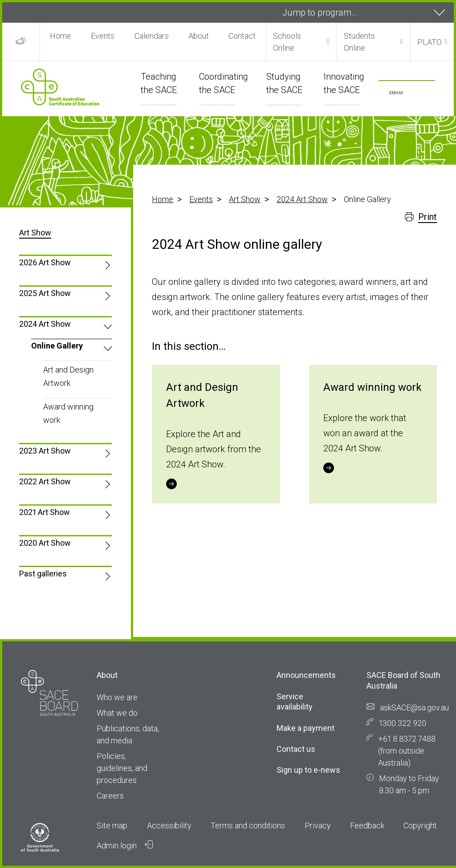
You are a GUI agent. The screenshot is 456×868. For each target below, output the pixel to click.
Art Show (245, 199)
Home (61, 36)
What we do (117, 713)
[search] (396, 93)
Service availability (295, 702)
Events (103, 36)
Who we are (117, 697)
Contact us (296, 749)
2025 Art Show (45, 293)
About (199, 36)
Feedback (367, 825)
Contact (242, 36)
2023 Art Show (45, 451)
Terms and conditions (248, 825)
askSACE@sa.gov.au (414, 708)
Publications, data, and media (128, 734)
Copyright (420, 825)
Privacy (318, 825)
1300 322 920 (403, 723)
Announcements (306, 675)
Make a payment (305, 728)
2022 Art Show (45, 481)
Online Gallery (57, 346)
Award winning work (68, 413)
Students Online (359, 42)
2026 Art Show (45, 262)
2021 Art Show (45, 512)
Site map (112, 825)
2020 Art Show (45, 543)
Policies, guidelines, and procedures (122, 768)
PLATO (430, 42)
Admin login (125, 845)
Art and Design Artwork (68, 376)
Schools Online (287, 42)
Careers (110, 796)
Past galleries (43, 574)
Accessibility (169, 825)
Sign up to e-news (308, 770)
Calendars (152, 36)
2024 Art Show (302, 199)
